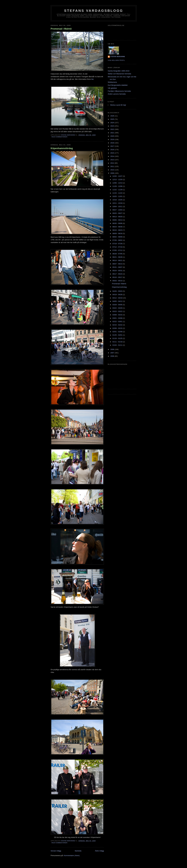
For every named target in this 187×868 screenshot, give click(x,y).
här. (93, 79)
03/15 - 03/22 (118, 311)
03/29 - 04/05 (118, 305)
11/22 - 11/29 (118, 190)
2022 (113, 129)
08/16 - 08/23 (118, 230)
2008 (113, 349)
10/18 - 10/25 (118, 200)
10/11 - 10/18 (118, 203)
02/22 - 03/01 (118, 322)
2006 (113, 356)
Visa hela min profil (116, 60)
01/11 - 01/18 (118, 342)
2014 (113, 156)
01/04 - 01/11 (118, 345)
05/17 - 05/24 (118, 274)
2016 (113, 150)
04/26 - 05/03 (118, 291)
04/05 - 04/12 (118, 301)
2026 (113, 116)
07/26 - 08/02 (118, 240)
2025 (113, 119)
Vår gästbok (112, 88)
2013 (113, 160)
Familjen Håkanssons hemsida (119, 91)
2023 (113, 126)
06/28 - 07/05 (118, 254)
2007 (113, 353)
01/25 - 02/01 (118, 335)
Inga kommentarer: (60, 137)
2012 (113, 163)
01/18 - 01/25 (118, 338)
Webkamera (112, 82)
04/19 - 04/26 (118, 295)
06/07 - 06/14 (118, 264)
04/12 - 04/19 (118, 298)
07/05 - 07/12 (118, 250)
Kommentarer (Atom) (72, 855)
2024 (113, 123)
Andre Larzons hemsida (117, 94)
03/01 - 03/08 (118, 318)
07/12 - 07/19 (118, 247)
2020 (113, 136)
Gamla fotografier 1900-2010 (119, 71)
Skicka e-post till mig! (118, 105)
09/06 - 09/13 (118, 220)
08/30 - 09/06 (118, 223)
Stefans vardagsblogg (94, 11)
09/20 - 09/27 (118, 213)
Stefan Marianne (118, 57)
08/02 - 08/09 (118, 237)
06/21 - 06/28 (118, 257)
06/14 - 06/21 (118, 260)
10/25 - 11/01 (118, 196)
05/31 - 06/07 (118, 267)
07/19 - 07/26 (118, 244)
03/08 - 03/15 (118, 315)
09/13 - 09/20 (118, 217)
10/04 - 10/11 (118, 206)
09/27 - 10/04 (118, 210)
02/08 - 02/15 (118, 328)
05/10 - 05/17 (118, 277)
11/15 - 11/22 (118, 193)
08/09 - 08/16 (118, 233)
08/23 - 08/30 (118, 227)
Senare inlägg (56, 851)
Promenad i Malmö (61, 29)
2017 (113, 146)
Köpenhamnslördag (62, 148)
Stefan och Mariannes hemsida (119, 74)
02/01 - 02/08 (118, 332)
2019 (113, 139)
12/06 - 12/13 (118, 183)
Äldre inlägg (99, 851)
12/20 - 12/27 (118, 176)
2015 (113, 153)
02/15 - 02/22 (118, 325)
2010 (113, 170)
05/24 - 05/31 (118, 271)
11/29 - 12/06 (118, 186)
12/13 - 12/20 (118, 180)
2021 (113, 133)
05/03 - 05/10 (118, 281)
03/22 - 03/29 (118, 308)
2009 (113, 173)
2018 (113, 143)
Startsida (78, 851)
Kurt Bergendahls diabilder (118, 85)
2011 (113, 166)
